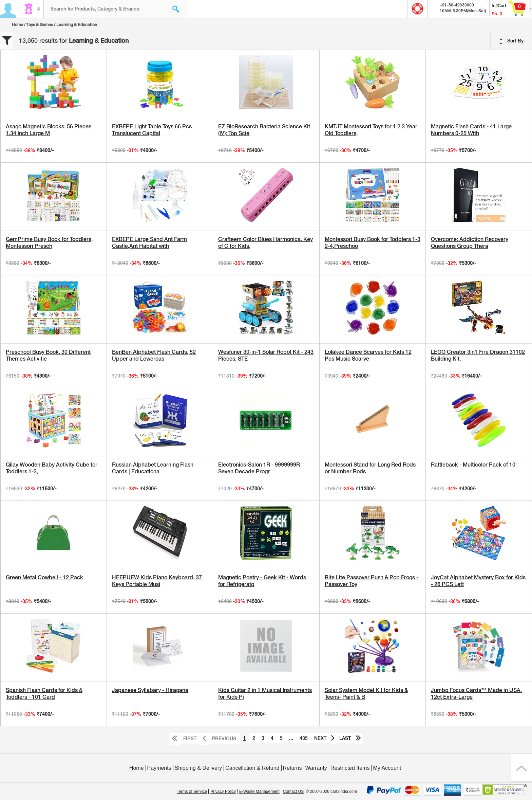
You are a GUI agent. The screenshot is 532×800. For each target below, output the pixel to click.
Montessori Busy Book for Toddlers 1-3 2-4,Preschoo (373, 243)
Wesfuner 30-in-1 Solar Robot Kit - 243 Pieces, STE (266, 355)
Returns (292, 768)
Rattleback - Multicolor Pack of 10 (473, 465)
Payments (159, 768)
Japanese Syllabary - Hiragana (150, 690)
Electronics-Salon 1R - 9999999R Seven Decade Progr (259, 468)
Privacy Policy (223, 792)
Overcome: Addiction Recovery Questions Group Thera (470, 243)
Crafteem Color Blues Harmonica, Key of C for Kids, (265, 243)
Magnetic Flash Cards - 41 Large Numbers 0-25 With (471, 130)
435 (304, 738)
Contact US (293, 792)
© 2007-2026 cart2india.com (331, 792)
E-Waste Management (259, 792)
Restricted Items (350, 768)
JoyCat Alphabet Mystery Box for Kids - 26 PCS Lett (478, 581)
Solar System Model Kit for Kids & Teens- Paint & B (366, 694)
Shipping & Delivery (198, 768)
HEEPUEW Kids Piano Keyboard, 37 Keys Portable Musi (157, 581)
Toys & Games (40, 25)
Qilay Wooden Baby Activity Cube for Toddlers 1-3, (52, 468)
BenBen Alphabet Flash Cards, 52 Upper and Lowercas (154, 355)
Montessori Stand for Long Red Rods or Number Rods (370, 468)
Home (17, 25)
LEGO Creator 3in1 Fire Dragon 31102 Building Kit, (478, 355)
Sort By (511, 41)
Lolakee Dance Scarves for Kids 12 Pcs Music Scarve (368, 355)
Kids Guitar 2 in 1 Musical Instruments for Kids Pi (265, 694)
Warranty (316, 768)
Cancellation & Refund (252, 768)
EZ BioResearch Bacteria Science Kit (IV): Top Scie (264, 130)
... (291, 738)
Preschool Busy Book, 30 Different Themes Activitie (48, 355)
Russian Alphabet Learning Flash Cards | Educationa (153, 468)
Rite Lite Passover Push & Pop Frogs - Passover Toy (372, 581)
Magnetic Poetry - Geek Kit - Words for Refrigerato (262, 581)
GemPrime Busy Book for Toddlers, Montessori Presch (49, 243)
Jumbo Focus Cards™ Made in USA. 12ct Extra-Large (476, 694)
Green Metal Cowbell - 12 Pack (44, 577)
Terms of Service (192, 792)
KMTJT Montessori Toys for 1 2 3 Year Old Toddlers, (371, 130)
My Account (387, 768)
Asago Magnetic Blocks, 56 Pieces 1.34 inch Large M (49, 130)
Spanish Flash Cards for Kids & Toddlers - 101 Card (44, 694)
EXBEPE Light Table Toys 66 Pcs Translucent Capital (152, 130)
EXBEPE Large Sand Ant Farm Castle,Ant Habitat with (149, 243)
